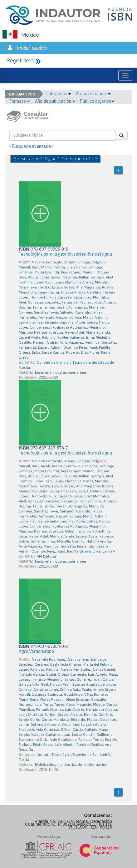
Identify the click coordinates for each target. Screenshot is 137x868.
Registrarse (20, 60)
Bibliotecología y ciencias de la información (71, 765)
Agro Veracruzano (36, 651)
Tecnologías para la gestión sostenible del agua (65, 254)
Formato (20, 101)
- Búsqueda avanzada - (31, 146)
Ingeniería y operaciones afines (61, 372)
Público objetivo (97, 101)
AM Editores (46, 556)
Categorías (58, 94)
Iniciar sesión (32, 48)
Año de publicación (55, 101)
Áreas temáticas (93, 94)
